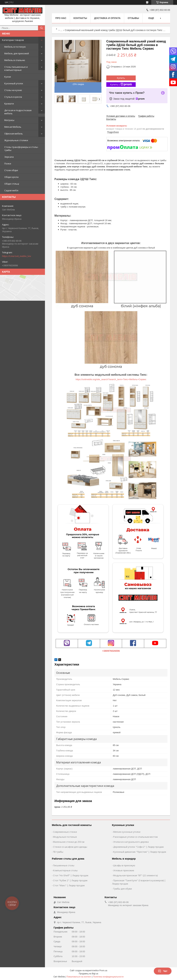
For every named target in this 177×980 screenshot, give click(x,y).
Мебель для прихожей (17, 53)
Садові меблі (11, 190)
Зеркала (9, 157)
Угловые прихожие (124, 870)
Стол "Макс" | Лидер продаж (69, 885)
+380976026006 (111, 651)
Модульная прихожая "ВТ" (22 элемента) (135, 875)
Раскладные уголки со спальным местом (135, 837)
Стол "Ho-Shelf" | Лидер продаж (71, 875)
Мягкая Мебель (13, 127)
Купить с (121, 85)
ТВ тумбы (58, 852)
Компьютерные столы (65, 870)
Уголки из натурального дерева (131, 842)
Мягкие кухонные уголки (127, 832)
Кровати (9, 104)
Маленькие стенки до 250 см (69, 842)
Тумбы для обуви (123, 889)
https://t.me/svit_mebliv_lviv (17, 256)
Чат (163, 971)
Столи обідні (11, 170)
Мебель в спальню (15, 60)
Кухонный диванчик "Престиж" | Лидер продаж (140, 852)
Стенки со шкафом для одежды (70, 847)
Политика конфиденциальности (108, 977)
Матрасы (9, 120)
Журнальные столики (16, 140)
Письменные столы (64, 865)
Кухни (8, 77)
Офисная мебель (14, 134)
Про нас (61, 18)
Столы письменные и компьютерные (16, 68)
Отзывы (133, 18)
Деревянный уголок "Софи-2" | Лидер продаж (138, 847)
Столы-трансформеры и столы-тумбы (21, 149)
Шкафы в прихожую (124, 865)
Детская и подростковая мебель (18, 112)
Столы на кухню (13, 90)
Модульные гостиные (65, 837)
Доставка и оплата (107, 18)
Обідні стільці (12, 184)
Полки (8, 164)
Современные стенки (65, 832)
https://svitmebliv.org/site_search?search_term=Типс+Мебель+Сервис (111, 379)
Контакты (80, 18)
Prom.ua (103, 971)
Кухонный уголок (14, 83)
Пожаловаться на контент (79, 977)
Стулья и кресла (13, 97)
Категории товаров (13, 40)
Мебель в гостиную (15, 47)
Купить (121, 78)
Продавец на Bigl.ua (88, 974)
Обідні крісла (11, 177)
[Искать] (41, 28)
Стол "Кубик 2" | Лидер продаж (70, 880)
